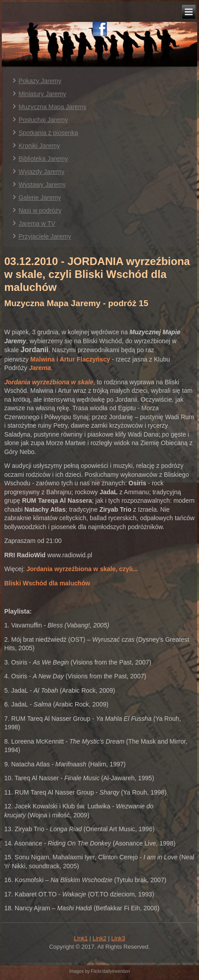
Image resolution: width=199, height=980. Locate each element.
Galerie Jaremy (40, 198)
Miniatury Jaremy (42, 94)
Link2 (99, 938)
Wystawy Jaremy (42, 185)
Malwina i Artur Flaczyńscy (70, 359)
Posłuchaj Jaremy (43, 120)
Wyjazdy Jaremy (41, 172)
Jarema (40, 368)
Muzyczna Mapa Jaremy (52, 107)
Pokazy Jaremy (40, 81)
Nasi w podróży (40, 210)
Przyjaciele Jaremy (44, 236)
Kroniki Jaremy (39, 146)
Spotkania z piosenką (48, 133)
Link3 (118, 938)
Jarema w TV (37, 223)
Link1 (81, 938)
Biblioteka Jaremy (43, 159)
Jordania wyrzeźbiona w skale (49, 382)
